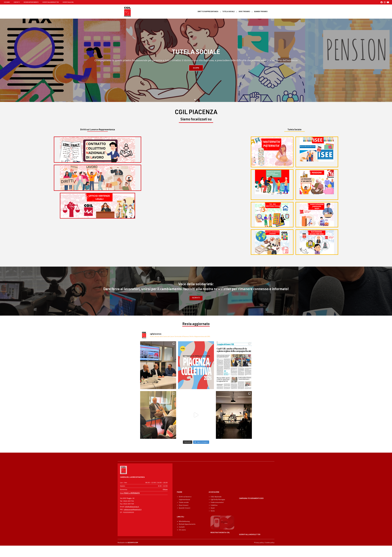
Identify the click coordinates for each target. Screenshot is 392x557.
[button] (195, 100)
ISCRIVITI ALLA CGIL (68, 2)
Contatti (182, 517)
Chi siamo (182, 520)
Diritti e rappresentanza (208, 12)
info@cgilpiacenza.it (132, 501)
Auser (213, 498)
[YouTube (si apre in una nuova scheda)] (388, 2)
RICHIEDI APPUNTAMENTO (31, 2)
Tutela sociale (228, 12)
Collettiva (214, 495)
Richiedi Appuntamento (187, 514)
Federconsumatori (217, 492)
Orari (130, 488)
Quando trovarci (185, 498)
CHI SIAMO (7, 2)
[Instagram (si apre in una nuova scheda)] (385, 2)
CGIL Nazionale (216, 487)
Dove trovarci (244, 12)
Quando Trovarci (261, 12)
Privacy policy (259, 542)
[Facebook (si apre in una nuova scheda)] (382, 2)
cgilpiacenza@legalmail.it (133, 504)
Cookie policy (270, 542)
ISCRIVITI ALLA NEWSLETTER (51, 2)
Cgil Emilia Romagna (218, 489)
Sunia (213, 501)
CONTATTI (17, 2)
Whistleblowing (184, 511)
